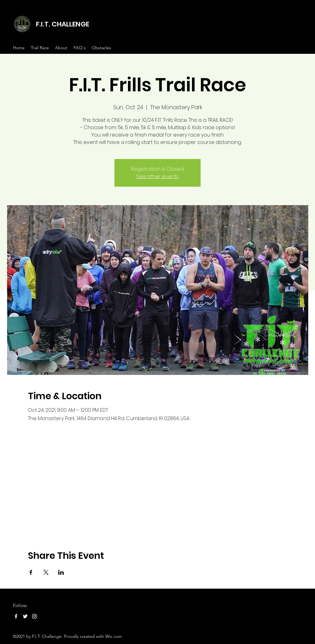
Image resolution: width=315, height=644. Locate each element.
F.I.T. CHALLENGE (63, 24)
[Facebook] (16, 616)
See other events (157, 176)
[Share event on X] (46, 572)
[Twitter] (25, 616)
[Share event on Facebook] (31, 572)
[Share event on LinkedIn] (61, 572)
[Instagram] (34, 616)
